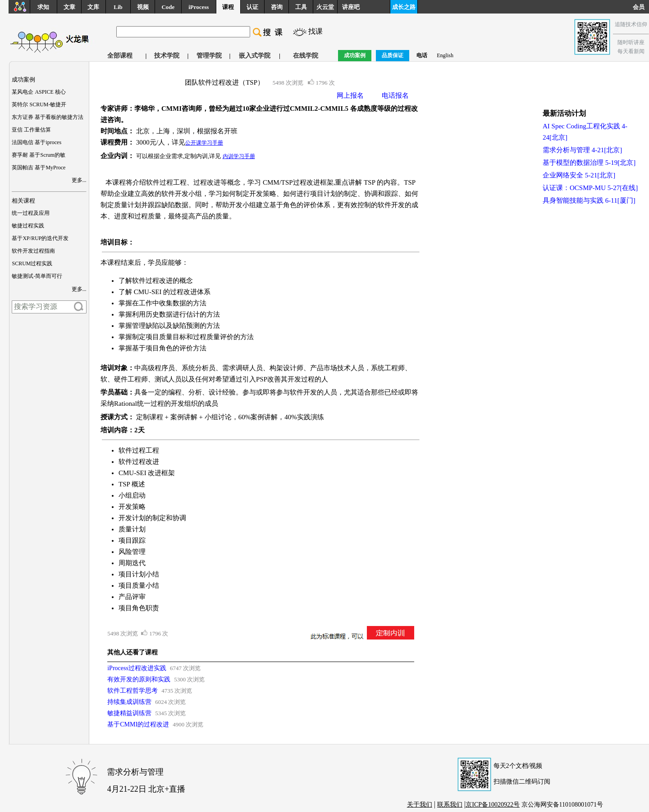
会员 (641, 7)
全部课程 (120, 56)
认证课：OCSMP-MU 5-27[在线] (590, 188)
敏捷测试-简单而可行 (37, 276)
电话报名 (395, 95)
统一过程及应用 (31, 213)
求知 (43, 7)
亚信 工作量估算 (31, 130)
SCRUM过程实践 (32, 263)
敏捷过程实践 (28, 226)
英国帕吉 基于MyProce (39, 168)
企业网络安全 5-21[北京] (579, 175)
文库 (93, 7)
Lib (118, 7)
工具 (301, 7)
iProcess (199, 7)
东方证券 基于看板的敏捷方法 (48, 117)
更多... (79, 180)
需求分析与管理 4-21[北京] (582, 150)
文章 (69, 7)
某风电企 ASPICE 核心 (39, 92)
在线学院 (306, 56)
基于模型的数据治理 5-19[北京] (589, 163)
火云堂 (325, 7)
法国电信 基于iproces (37, 142)
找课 (315, 31)
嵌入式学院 (255, 56)
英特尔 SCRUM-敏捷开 (39, 104)
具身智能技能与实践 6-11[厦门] (589, 200)
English (445, 55)
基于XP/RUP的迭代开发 (40, 238)
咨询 (277, 7)
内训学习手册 (239, 156)
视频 (143, 7)
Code (168, 7)
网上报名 (350, 95)
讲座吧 (351, 7)
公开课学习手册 (204, 143)
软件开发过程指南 (33, 251)
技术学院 (167, 56)
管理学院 (209, 56)
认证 (252, 7)
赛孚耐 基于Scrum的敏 (38, 155)
